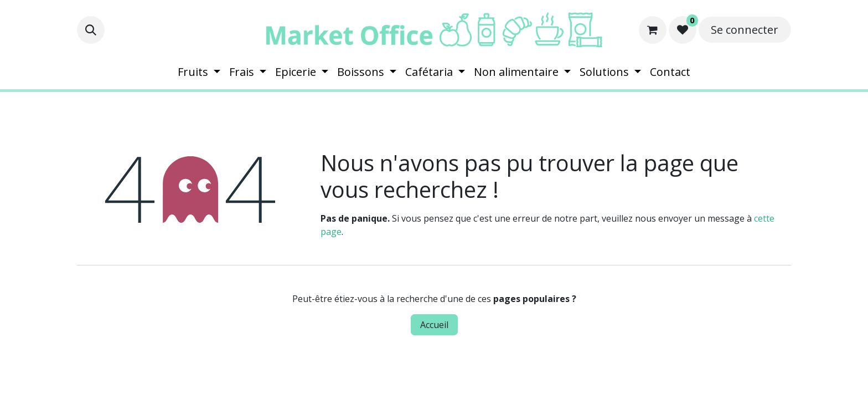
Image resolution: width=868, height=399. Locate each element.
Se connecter (745, 30)
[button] (91, 30)
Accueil (434, 325)
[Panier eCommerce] (653, 30)
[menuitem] (199, 72)
